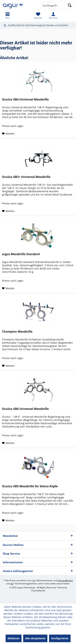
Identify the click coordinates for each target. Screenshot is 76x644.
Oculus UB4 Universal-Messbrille (25, 99)
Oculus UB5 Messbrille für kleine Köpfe (30, 486)
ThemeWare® (38, 591)
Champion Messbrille (17, 332)
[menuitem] (8, 15)
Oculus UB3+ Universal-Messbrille (26, 177)
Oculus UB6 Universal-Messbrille (25, 409)
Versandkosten (65, 580)
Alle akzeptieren (35, 638)
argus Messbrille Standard (21, 254)
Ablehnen (14, 638)
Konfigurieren (60, 638)
